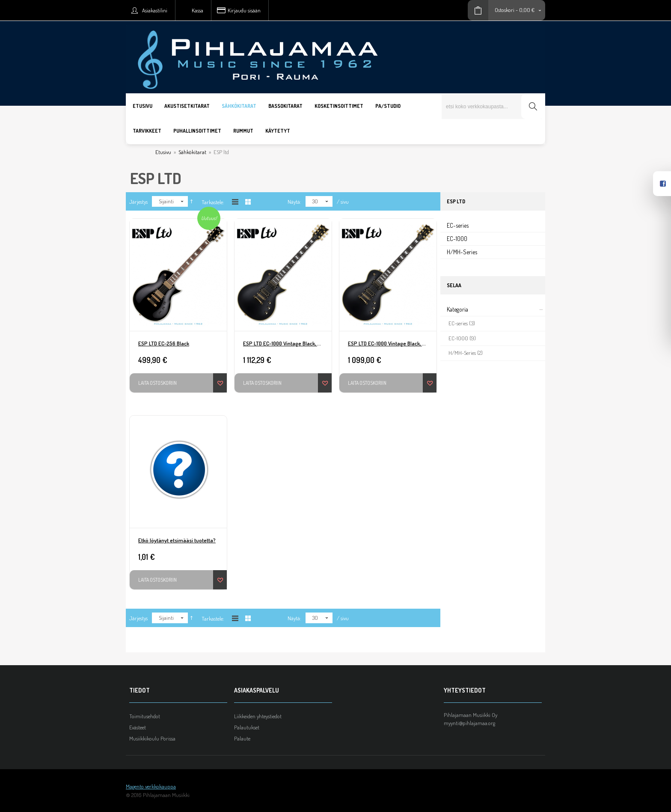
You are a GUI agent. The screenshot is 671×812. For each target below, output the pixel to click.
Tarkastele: (213, 202)
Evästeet (138, 727)
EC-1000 (457, 239)
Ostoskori (505, 10)
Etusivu (163, 152)
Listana (235, 202)
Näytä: (294, 202)
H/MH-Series (462, 252)
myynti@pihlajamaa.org (469, 723)
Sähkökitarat (192, 152)
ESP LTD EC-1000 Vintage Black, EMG (390, 343)
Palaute (242, 738)
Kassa (197, 10)
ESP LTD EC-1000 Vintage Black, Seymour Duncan (287, 343)
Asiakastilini (155, 10)
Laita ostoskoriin (157, 383)
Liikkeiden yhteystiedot (258, 716)
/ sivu (343, 202)
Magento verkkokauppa (151, 786)
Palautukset (247, 727)
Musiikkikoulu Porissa (152, 738)
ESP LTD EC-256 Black (164, 343)
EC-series (458, 225)
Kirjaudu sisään (244, 10)
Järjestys (138, 202)
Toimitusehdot (145, 716)
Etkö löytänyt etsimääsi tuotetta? (177, 540)
